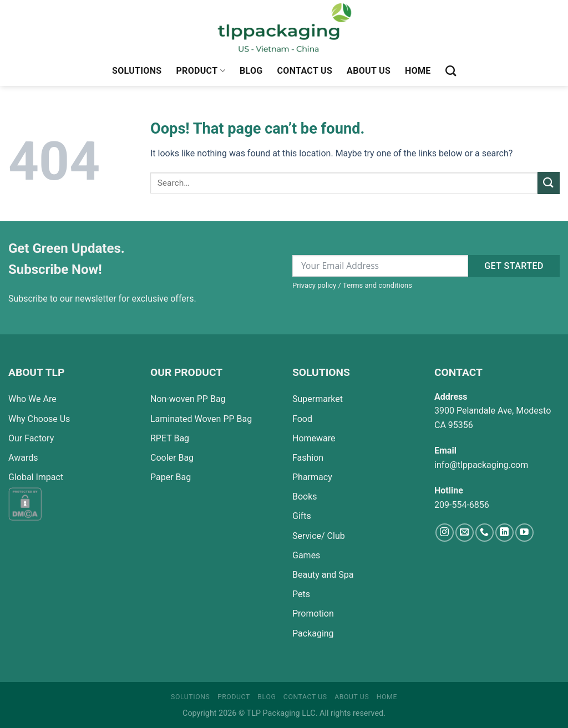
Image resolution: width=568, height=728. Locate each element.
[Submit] (549, 183)
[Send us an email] (465, 533)
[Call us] (485, 533)
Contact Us (305, 71)
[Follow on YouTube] (524, 533)
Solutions (137, 71)
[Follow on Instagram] (445, 533)
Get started (514, 266)
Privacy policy (314, 285)
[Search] (451, 71)
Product (200, 71)
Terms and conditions (377, 285)
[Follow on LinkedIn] (504, 533)
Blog (251, 71)
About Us (369, 71)
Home (418, 71)
